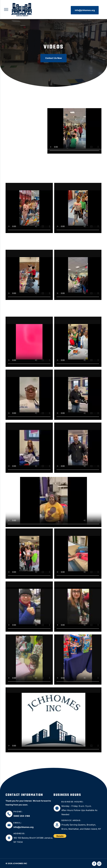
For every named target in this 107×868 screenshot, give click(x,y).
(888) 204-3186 (22, 816)
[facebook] (94, 864)
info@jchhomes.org (23, 827)
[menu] (6, 9)
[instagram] (99, 864)
